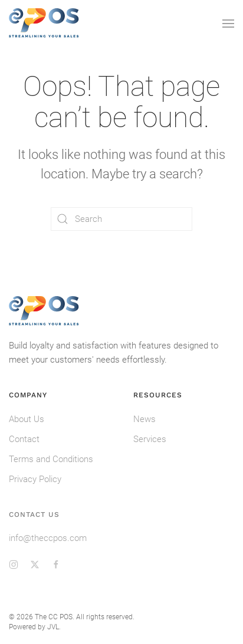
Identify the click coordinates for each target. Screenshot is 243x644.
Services (150, 439)
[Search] (121, 219)
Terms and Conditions (51, 459)
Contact (24, 439)
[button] (228, 24)
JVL (53, 627)
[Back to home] (44, 24)
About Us (27, 419)
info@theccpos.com (48, 538)
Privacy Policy (35, 479)
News (145, 419)
